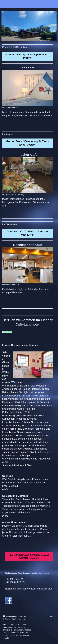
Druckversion (10, 616)
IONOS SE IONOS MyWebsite (16, 635)
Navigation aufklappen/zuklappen (29, 4)
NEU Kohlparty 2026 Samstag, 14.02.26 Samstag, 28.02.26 (29, 556)
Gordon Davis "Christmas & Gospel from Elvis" (28, 233)
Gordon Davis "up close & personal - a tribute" (27, 56)
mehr (5, 489)
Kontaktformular (44, 589)
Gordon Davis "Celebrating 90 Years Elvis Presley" (28, 143)
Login (53, 616)
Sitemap (23, 616)
